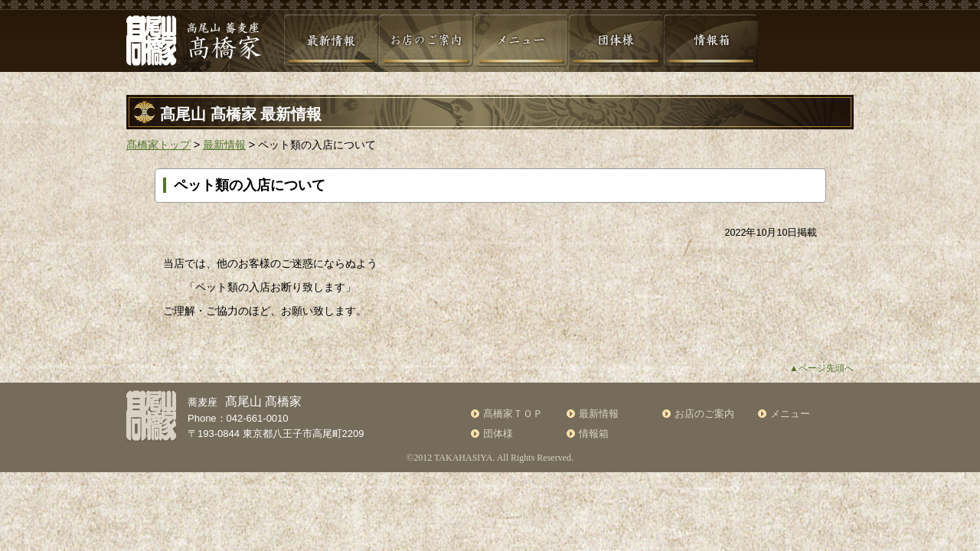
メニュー (790, 414)
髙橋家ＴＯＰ (513, 414)
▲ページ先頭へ (822, 368)
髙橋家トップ (158, 145)
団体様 (498, 434)
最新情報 (224, 145)
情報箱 (594, 434)
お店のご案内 (704, 414)
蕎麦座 (245, 402)
